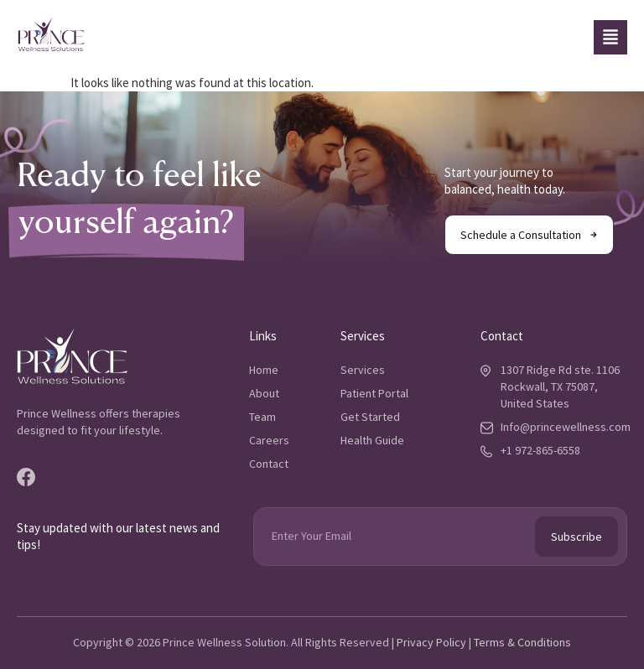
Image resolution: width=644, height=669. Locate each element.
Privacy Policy (431, 642)
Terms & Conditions (522, 642)
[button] (610, 37)
